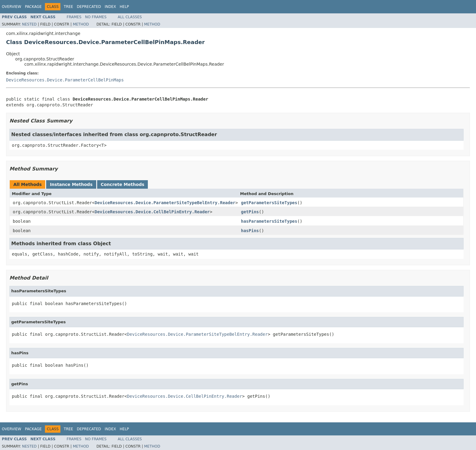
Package (33, 7)
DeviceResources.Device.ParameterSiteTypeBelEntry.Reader (165, 203)
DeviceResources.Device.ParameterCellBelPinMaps (65, 80)
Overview (12, 7)
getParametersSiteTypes (269, 203)
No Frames (96, 17)
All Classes (130, 17)
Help (124, 7)
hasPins (250, 231)
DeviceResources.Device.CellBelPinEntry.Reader (152, 212)
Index (110, 7)
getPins (250, 212)
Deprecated (89, 7)
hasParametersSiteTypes (269, 221)
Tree (68, 7)
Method (81, 24)
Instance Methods (71, 184)
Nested (29, 24)
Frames (74, 17)
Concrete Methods (123, 184)
